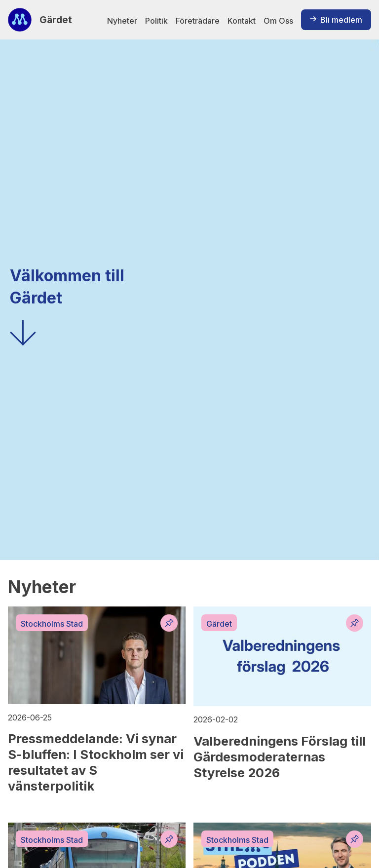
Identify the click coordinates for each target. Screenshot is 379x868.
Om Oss (278, 21)
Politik (156, 21)
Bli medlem (336, 20)
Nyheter (122, 21)
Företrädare (198, 21)
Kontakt (242, 21)
